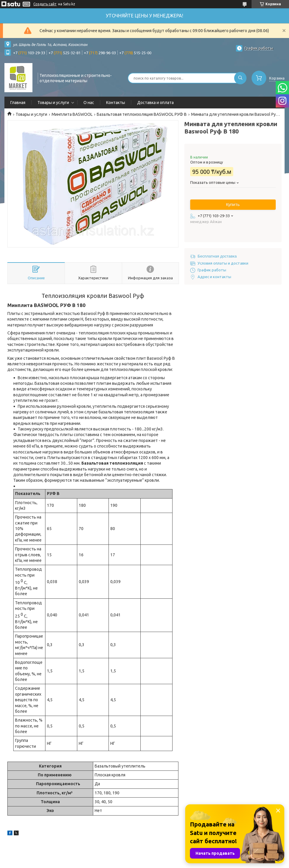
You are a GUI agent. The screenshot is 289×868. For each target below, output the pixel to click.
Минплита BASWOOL (72, 114)
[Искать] (240, 78)
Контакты (116, 103)
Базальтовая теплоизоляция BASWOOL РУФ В (142, 114)
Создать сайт (45, 4)
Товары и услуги (53, 103)
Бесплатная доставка (217, 256)
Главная (18, 103)
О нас (89, 103)
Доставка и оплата (155, 103)
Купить (233, 204)
